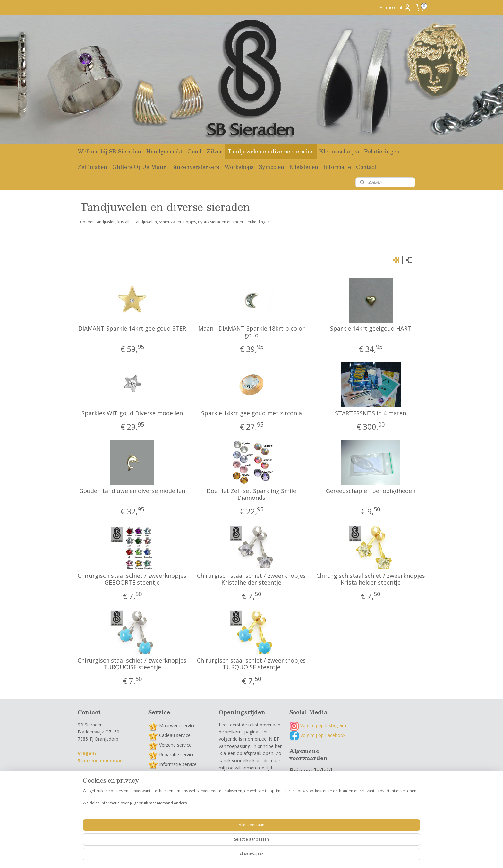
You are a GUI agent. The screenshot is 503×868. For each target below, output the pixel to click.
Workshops (239, 167)
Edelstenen (304, 167)
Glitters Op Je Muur (139, 167)
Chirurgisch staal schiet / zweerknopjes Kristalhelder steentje (251, 579)
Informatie (337, 167)
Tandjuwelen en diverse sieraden (271, 151)
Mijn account (395, 8)
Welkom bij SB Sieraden (109, 151)
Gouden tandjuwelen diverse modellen (132, 491)
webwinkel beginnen (264, 856)
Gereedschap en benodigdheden (371, 491)
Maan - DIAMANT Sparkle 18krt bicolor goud (251, 332)
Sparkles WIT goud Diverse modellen (132, 413)
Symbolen (271, 167)
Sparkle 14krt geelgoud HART (371, 329)
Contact (366, 167)
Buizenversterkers (195, 167)
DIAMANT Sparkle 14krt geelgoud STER (132, 329)
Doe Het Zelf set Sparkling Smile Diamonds (251, 495)
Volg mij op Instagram (318, 725)
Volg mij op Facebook (323, 735)
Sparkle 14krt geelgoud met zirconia (251, 413)
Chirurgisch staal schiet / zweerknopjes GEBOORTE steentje (132, 579)
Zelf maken (92, 167)
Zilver (214, 151)
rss (239, 856)
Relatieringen (382, 151)
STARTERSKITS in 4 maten (371, 413)
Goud (194, 151)
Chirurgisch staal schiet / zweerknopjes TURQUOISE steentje (132, 664)
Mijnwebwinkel (320, 856)
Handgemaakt (164, 151)
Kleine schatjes (339, 151)
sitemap (226, 856)
